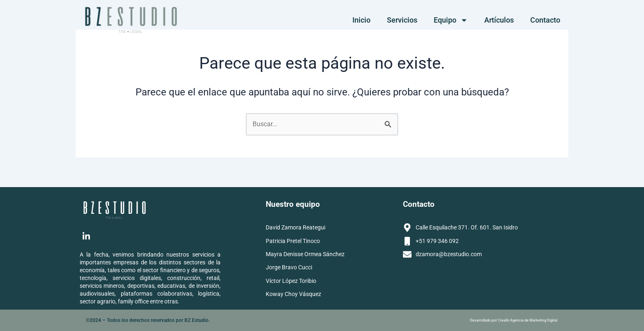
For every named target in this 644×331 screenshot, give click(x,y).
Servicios (402, 20)
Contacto (545, 20)
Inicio (361, 20)
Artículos (499, 20)
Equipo (451, 20)
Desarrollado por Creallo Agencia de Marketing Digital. (514, 320)
